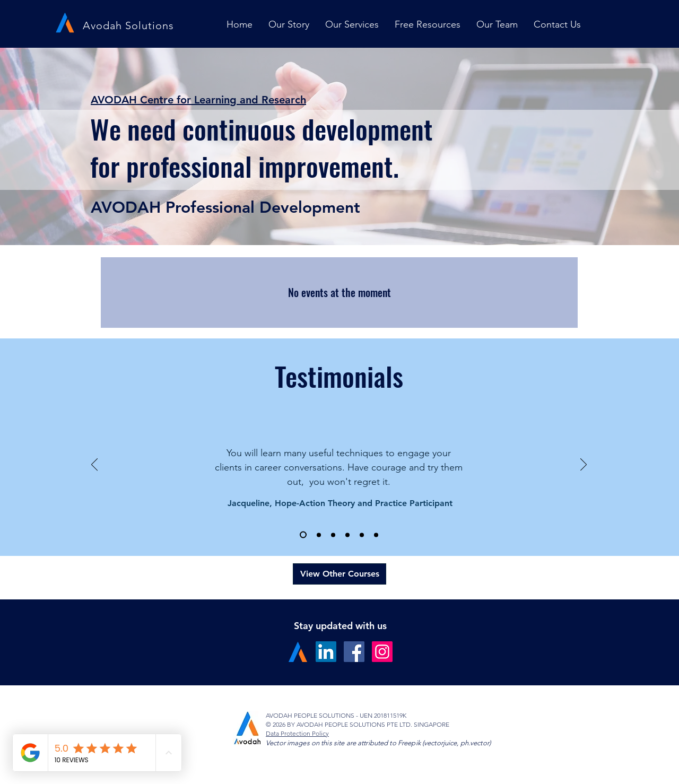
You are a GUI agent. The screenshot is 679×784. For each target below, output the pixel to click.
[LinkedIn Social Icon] (326, 652)
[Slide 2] (319, 535)
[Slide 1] (303, 535)
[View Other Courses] (339, 574)
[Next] (584, 465)
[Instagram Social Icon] (382, 652)
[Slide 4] (347, 535)
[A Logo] (298, 652)
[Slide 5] (362, 535)
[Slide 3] (333, 535)
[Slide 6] (376, 535)
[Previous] (94, 465)
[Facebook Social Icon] (354, 652)
